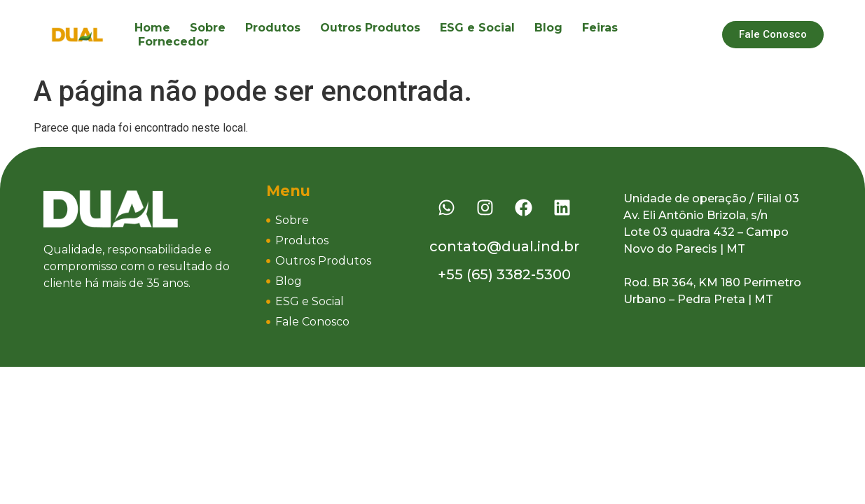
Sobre (208, 28)
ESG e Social (477, 28)
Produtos (273, 28)
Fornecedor (173, 42)
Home (152, 28)
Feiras (600, 28)
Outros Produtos (370, 28)
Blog (548, 28)
